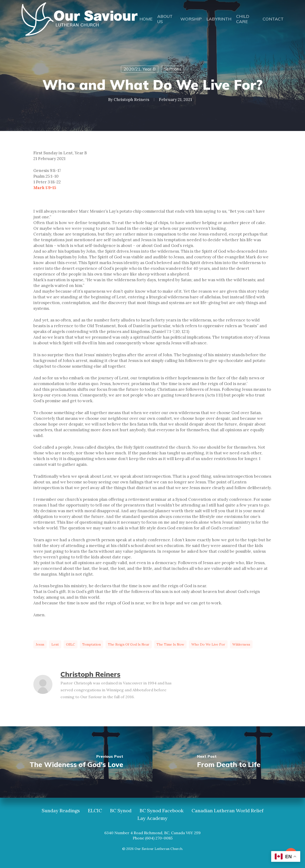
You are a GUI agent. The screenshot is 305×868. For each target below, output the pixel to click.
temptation (91, 644)
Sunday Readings (61, 811)
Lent (55, 644)
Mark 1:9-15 (45, 188)
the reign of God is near (129, 644)
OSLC (71, 644)
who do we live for (208, 644)
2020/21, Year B (140, 69)
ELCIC (95, 811)
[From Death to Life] (229, 762)
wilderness (241, 644)
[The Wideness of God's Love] (76, 762)
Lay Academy (152, 818)
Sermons (173, 69)
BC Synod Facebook (162, 811)
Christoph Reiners (131, 100)
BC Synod (121, 811)
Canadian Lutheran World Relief (228, 811)
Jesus (40, 644)
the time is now (170, 644)
